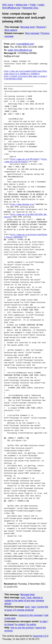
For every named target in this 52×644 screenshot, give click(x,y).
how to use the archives (22, 628)
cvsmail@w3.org (25, 44)
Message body (28, 27)
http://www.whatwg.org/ (22, 204)
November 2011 (31, 8)
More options (11, 30)
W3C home (8, 5)
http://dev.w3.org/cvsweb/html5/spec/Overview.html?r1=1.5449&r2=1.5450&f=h (26, 73)
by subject (20, 624)
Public (33, 5)
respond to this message (30, 615)
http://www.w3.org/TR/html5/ (25, 159)
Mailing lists (22, 5)
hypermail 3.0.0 (40, 636)
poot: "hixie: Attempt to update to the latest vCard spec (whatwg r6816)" (24, 601)
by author (32, 624)
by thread (9, 624)
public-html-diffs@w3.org (20, 50)
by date (43, 621)
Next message (32, 33)
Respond (41, 27)
